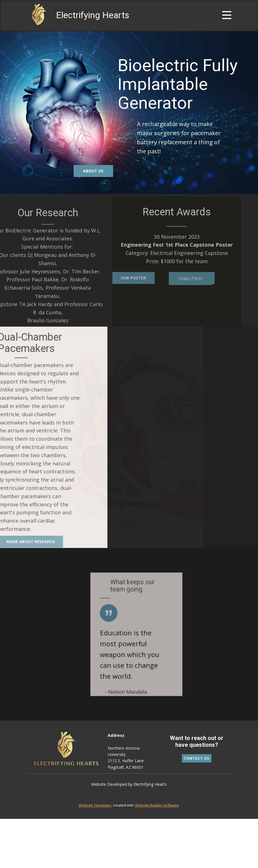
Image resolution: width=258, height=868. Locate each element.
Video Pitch (173, 279)
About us (93, 171)
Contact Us (196, 758)
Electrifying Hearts (93, 15)
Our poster (117, 278)
